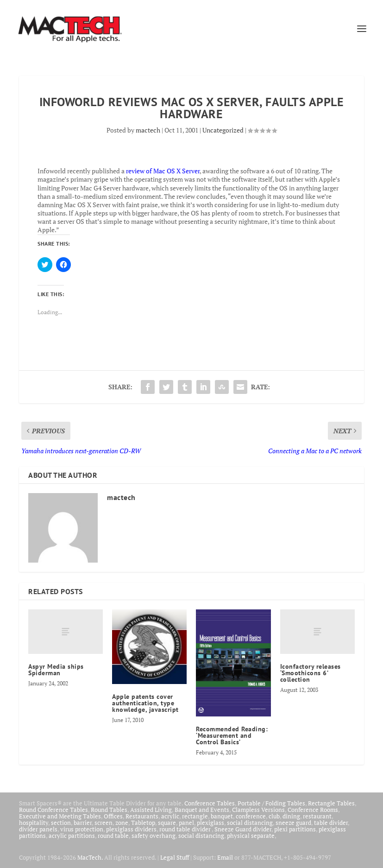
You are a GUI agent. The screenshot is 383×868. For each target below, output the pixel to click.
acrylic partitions (72, 836)
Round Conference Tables (53, 810)
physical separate (251, 836)
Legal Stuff (175, 857)
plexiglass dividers (131, 829)
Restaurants (142, 816)
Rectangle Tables (331, 803)
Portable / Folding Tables (271, 803)
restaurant (317, 816)
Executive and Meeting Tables (60, 816)
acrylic (170, 816)
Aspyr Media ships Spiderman (56, 670)
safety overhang (154, 836)
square (167, 823)
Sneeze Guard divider (243, 829)
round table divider (185, 829)
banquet (222, 816)
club (274, 816)
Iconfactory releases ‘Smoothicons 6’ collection (311, 673)
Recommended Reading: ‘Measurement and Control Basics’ (232, 735)
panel (186, 823)
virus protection (82, 829)
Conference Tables (210, 803)
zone (122, 823)
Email (225, 857)
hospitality (34, 823)
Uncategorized (223, 130)
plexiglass (210, 823)
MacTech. (90, 857)
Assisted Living (151, 810)
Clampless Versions (258, 810)
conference (251, 816)
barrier (83, 823)
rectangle (195, 816)
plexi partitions (295, 829)
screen (104, 823)
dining (291, 816)
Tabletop (143, 823)
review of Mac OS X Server (163, 171)
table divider (331, 823)
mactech (148, 130)
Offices (113, 816)
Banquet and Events (202, 810)
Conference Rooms (313, 810)
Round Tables (109, 810)
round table (113, 836)
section (61, 823)
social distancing (250, 823)
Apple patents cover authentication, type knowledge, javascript (145, 703)
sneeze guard (293, 823)
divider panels (38, 829)
